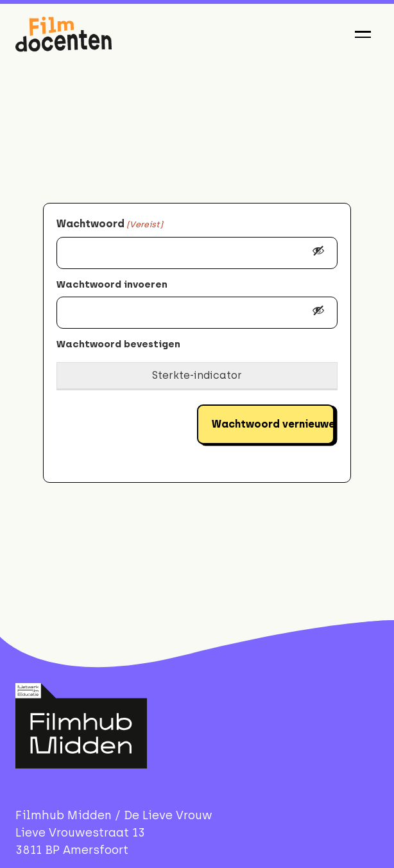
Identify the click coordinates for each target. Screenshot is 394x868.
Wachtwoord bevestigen (118, 344)
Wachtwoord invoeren (112, 284)
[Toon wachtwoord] (318, 253)
